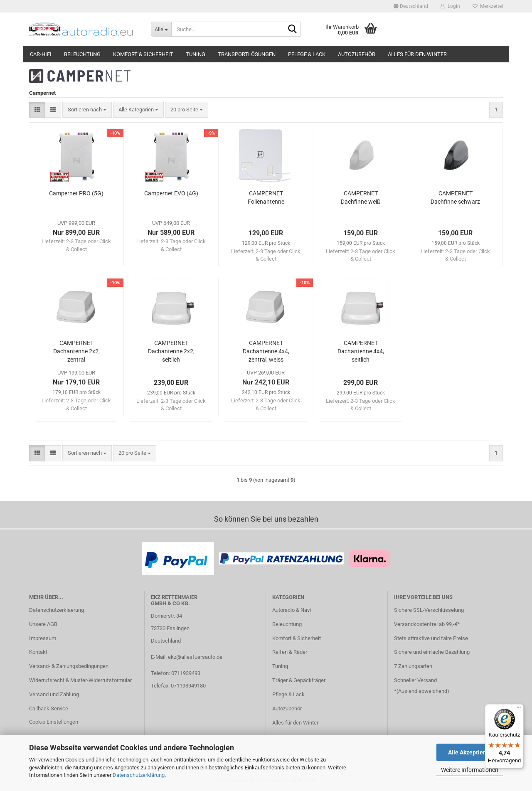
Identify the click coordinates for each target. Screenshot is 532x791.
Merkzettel (488, 6)
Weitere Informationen (470, 770)
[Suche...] (161, 29)
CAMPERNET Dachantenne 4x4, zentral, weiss (266, 351)
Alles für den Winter (417, 54)
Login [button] (450, 6)
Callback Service (49, 708)
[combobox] (87, 110)
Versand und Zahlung (54, 694)
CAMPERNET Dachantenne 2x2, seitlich (171, 351)
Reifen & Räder (290, 652)
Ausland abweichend (423, 691)
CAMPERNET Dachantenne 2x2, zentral (76, 351)
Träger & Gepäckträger (299, 680)
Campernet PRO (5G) (76, 193)
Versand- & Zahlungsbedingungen (69, 666)
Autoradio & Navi (292, 610)
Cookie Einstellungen (54, 722)
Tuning (196, 54)
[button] (411, 6)
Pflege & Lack (307, 54)
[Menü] (519, 709)
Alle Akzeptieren (470, 752)
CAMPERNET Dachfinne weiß (361, 197)
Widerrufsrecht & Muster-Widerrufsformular (80, 680)
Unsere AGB (43, 624)
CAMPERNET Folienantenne (266, 197)
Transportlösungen (247, 54)
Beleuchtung (82, 54)
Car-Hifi (41, 54)
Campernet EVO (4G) (171, 193)
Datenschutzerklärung (139, 775)
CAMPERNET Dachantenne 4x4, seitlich (361, 351)
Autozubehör (357, 54)
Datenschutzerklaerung (57, 610)
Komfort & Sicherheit (143, 54)
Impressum (43, 638)
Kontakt (38, 652)
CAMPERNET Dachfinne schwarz (455, 197)
